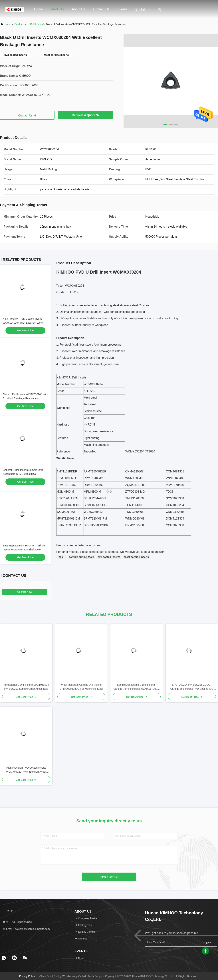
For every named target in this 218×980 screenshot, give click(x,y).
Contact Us (101, 9)
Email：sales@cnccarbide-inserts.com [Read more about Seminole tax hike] (26, 929)
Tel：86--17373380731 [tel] (17, 922)
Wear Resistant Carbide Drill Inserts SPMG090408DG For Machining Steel (81, 687)
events (122, 9)
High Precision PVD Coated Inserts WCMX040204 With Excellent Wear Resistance (23, 323)
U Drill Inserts (35, 24)
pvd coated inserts (109, 557)
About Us (78, 9)
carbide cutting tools (82, 557)
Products (57, 9)
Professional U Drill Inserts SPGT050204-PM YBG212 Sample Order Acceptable (26, 687)
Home (39, 9)
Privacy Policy (27, 976)
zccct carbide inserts (136, 557)
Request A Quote (85, 115)
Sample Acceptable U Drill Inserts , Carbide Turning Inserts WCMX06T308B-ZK (137, 687)
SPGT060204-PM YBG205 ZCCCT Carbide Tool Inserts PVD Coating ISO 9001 (192, 687)
